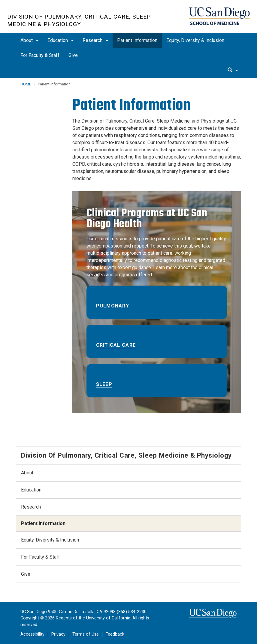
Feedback (115, 634)
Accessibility (32, 634)
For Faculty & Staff (40, 55)
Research (95, 40)
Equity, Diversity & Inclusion (195, 40)
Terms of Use (86, 634)
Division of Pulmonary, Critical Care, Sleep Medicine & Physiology (79, 20)
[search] (233, 70)
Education (60, 40)
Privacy (58, 634)
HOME (26, 84)
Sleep (104, 384)
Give (73, 55)
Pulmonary (113, 306)
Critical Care (116, 345)
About (29, 40)
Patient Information (137, 40)
